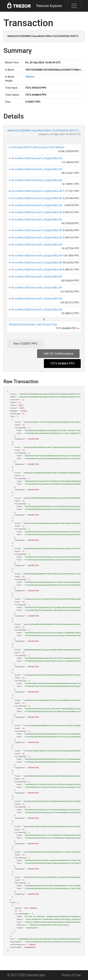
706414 (30, 77)
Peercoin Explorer (49, 6)
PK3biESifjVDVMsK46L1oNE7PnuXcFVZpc (33, 325)
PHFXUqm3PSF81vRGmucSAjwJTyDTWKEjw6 (38, 147)
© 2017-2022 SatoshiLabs (26, 975)
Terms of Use (71, 975)
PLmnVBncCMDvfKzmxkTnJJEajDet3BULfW (37, 158)
